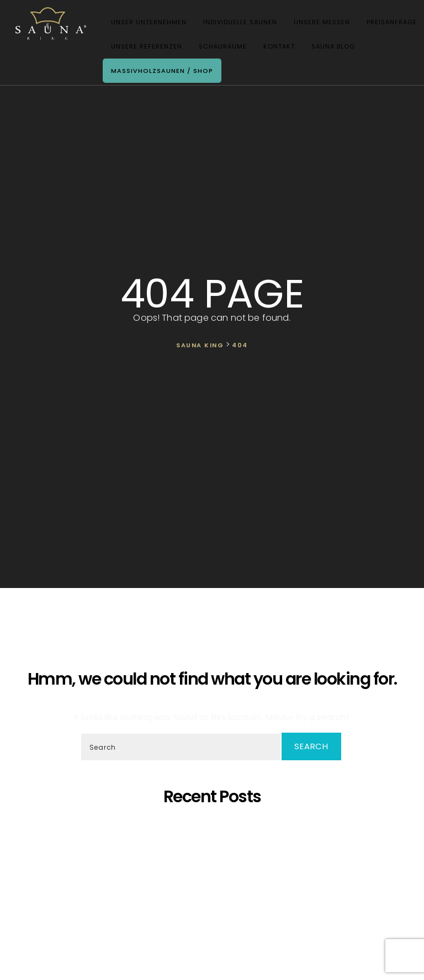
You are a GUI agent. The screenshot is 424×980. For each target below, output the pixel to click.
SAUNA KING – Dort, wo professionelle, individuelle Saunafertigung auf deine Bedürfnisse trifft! (215, 861)
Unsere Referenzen (143, 47)
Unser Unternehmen (145, 23)
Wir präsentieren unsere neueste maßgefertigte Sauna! (215, 886)
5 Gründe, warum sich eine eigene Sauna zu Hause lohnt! (214, 826)
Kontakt (276, 47)
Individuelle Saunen (237, 23)
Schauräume (219, 47)
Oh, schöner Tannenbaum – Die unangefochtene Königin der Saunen (214, 876)
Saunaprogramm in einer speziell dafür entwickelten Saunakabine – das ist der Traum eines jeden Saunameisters (214, 841)
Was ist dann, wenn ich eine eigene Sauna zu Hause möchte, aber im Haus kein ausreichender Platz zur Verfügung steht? (214, 911)
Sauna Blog (330, 47)
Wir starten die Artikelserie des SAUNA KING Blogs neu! (215, 936)
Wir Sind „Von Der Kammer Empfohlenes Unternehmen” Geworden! (214, 926)
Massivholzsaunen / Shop (159, 72)
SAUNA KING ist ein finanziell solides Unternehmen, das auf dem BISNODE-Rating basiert (215, 896)
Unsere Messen (319, 23)
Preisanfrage (388, 23)
